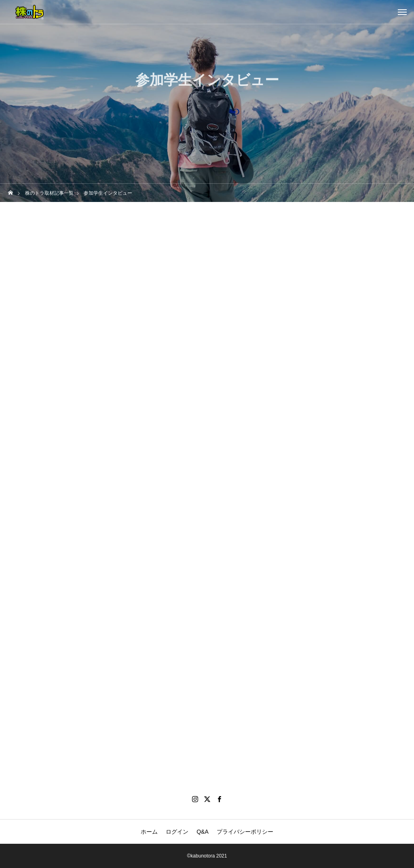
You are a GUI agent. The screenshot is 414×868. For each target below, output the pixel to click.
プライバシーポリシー (245, 832)
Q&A (203, 832)
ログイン (177, 832)
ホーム (149, 832)
